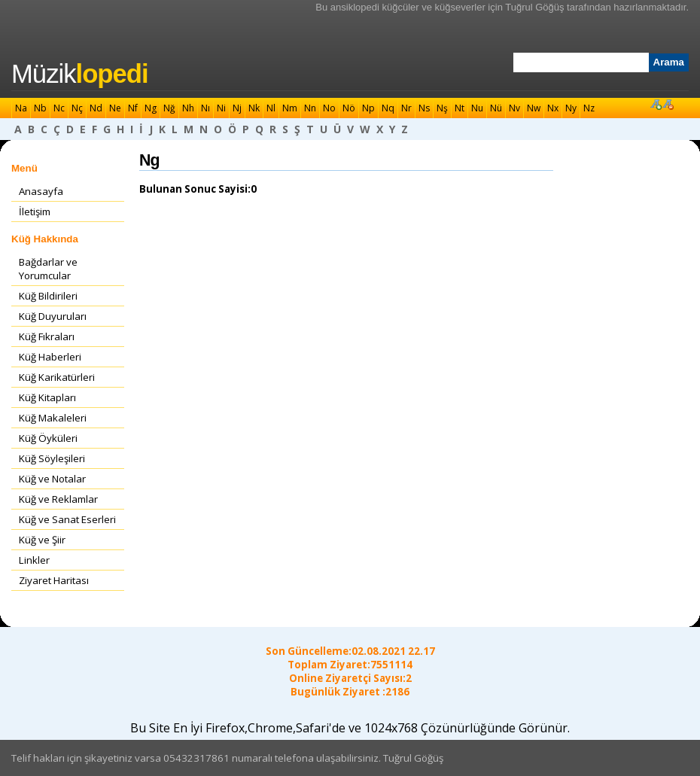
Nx (553, 108)
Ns (424, 108)
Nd (96, 108)
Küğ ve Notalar (52, 479)
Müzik (80, 74)
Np (368, 108)
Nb (40, 108)
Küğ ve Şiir (42, 540)
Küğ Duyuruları (53, 316)
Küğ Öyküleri (48, 438)
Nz (589, 108)
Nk (254, 108)
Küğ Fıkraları (47, 336)
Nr (406, 108)
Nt (460, 108)
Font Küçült (668, 104)
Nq (388, 108)
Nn (310, 108)
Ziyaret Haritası (54, 580)
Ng (151, 108)
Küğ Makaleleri (53, 418)
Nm (290, 108)
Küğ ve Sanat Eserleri (67, 519)
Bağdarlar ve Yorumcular (48, 269)
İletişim (35, 211)
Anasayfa (41, 191)
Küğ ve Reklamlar (58, 499)
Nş (442, 108)
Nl (271, 108)
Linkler (34, 560)
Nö (349, 108)
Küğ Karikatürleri (57, 377)
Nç (77, 108)
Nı (205, 108)
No (329, 108)
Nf (133, 108)
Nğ (169, 108)
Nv (514, 108)
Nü (496, 108)
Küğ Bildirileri (48, 296)
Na (21, 108)
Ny (571, 108)
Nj (237, 108)
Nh (188, 108)
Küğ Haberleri (50, 357)
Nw (534, 108)
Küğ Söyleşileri (52, 458)
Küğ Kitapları (47, 397)
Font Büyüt (656, 104)
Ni (221, 108)
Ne (115, 108)
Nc (59, 108)
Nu (477, 108)
